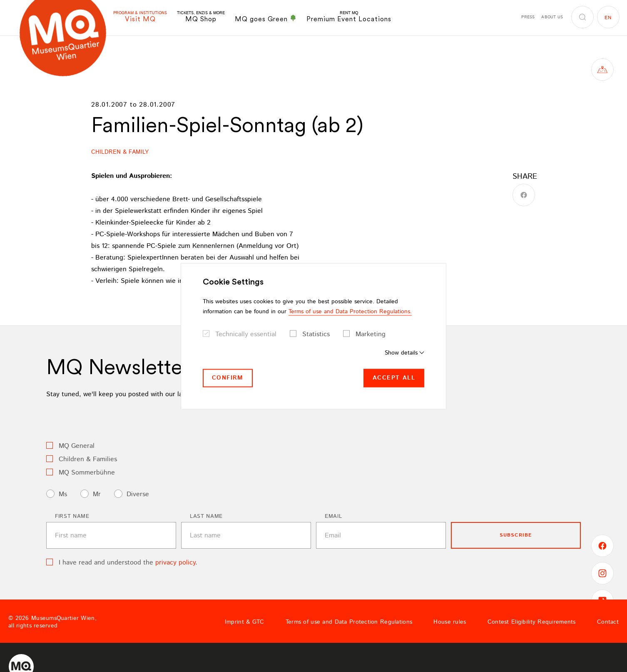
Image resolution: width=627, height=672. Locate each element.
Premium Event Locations (349, 17)
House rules (450, 622)
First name (72, 516)
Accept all (394, 378)
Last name (206, 516)
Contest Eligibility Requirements (532, 622)
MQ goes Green (266, 19)
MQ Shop (201, 17)
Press (528, 17)
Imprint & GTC (245, 622)
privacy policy (175, 563)
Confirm (228, 378)
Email (333, 516)
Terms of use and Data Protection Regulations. (350, 312)
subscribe (516, 535)
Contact (608, 622)
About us (552, 17)
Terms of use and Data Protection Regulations (349, 622)
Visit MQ (140, 17)
